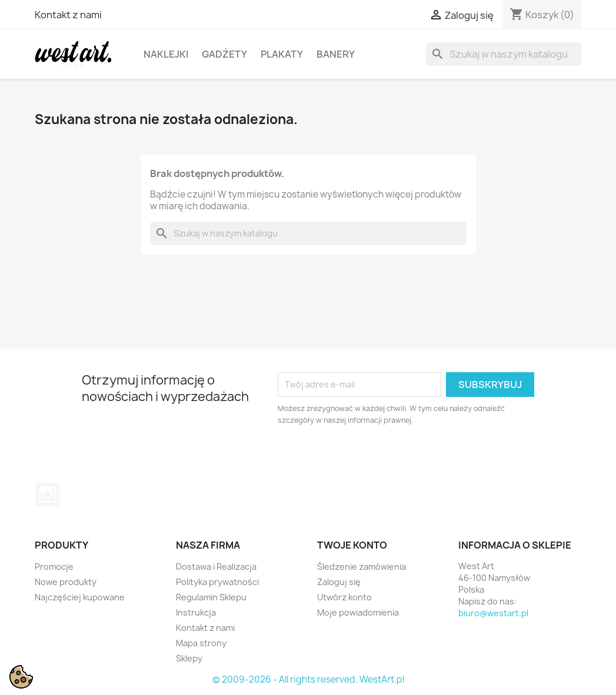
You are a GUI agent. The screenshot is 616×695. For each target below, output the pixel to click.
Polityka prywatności (217, 582)
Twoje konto (352, 545)
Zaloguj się (339, 582)
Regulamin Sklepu (211, 597)
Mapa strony (201, 643)
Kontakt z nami (68, 15)
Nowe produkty (66, 582)
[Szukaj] (504, 54)
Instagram (48, 494)
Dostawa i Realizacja (216, 567)
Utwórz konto (344, 597)
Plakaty (282, 54)
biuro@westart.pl (493, 613)
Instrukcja (196, 612)
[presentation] (376, 459)
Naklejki (166, 54)
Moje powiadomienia (358, 612)
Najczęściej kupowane (80, 597)
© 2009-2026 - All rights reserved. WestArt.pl (308, 679)
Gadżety (224, 54)
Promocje (54, 567)
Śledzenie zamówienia (362, 567)
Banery (336, 54)
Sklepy (189, 658)
